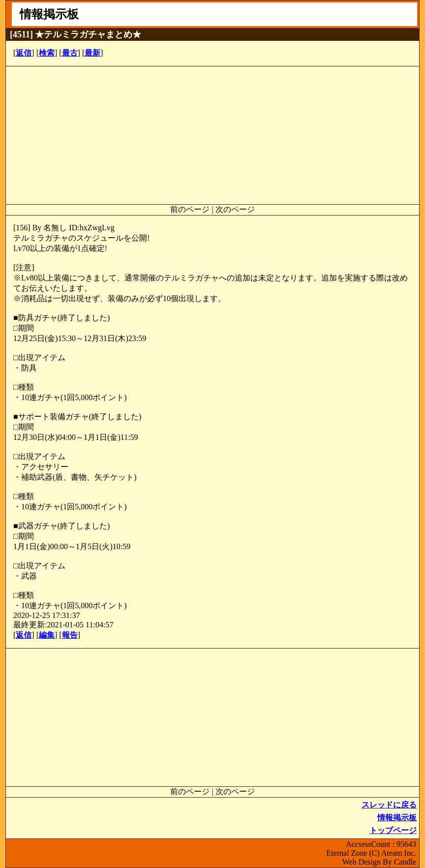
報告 (70, 635)
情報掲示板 (397, 818)
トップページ (393, 830)
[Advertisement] (212, 135)
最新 (92, 53)
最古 (70, 53)
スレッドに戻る (389, 805)
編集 (47, 635)
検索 (47, 53)
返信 (24, 53)
